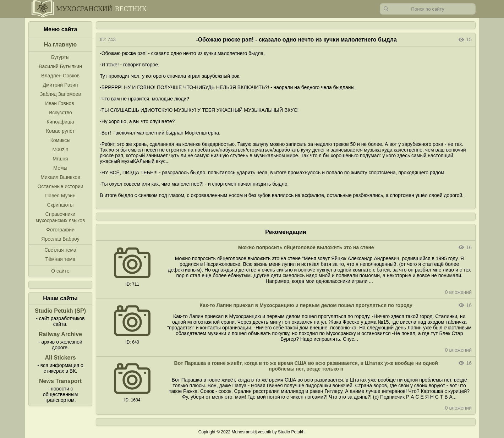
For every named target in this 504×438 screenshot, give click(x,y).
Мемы (60, 168)
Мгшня (60, 159)
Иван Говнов (60, 103)
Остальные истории (60, 186)
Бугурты (60, 57)
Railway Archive (60, 334)
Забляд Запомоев (60, 94)
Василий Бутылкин (60, 66)
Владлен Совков (60, 76)
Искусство (60, 113)
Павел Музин (60, 196)
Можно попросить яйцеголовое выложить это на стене (306, 247)
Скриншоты (61, 205)
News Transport (60, 381)
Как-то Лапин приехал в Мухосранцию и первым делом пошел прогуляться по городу (306, 305)
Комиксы (61, 140)
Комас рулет (60, 131)
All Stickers (60, 358)
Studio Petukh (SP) (60, 311)
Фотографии (60, 230)
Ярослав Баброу (60, 239)
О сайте (60, 271)
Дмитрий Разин (60, 85)
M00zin (60, 149)
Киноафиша (60, 122)
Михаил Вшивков (60, 177)
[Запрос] (428, 9)
